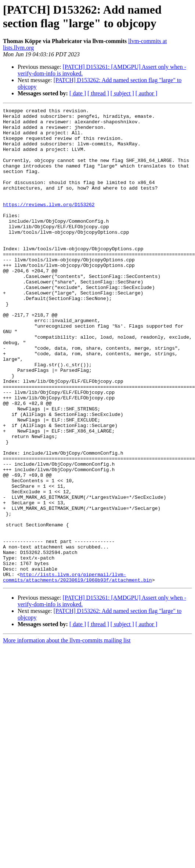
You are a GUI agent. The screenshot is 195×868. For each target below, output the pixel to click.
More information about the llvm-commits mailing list (67, 735)
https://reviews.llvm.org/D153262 (49, 224)
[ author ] (147, 93)
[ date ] (78, 93)
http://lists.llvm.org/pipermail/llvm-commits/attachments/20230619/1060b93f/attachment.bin (77, 671)
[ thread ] (98, 93)
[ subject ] (122, 93)
